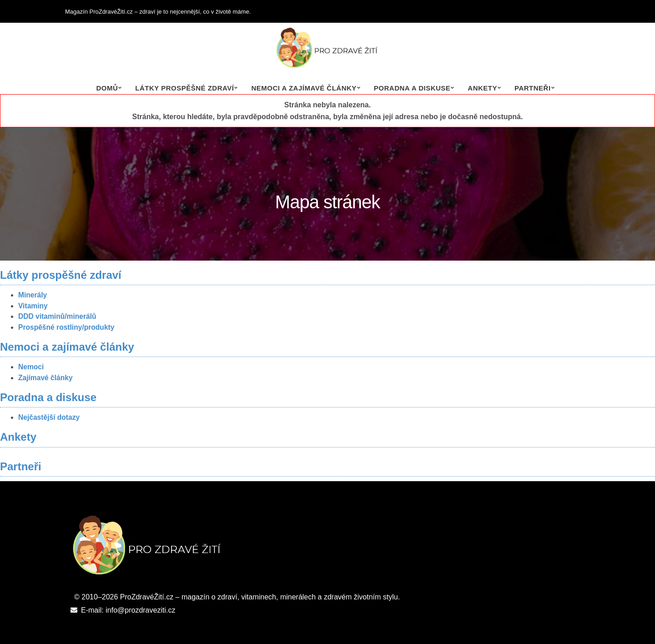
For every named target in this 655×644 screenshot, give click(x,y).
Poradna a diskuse (412, 88)
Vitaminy (33, 306)
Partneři (533, 88)
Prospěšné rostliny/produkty (66, 327)
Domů (107, 88)
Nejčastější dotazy (49, 417)
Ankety (482, 88)
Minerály (33, 295)
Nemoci (31, 367)
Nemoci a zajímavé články (304, 88)
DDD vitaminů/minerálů (57, 316)
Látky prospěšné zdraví (184, 88)
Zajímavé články (45, 378)
